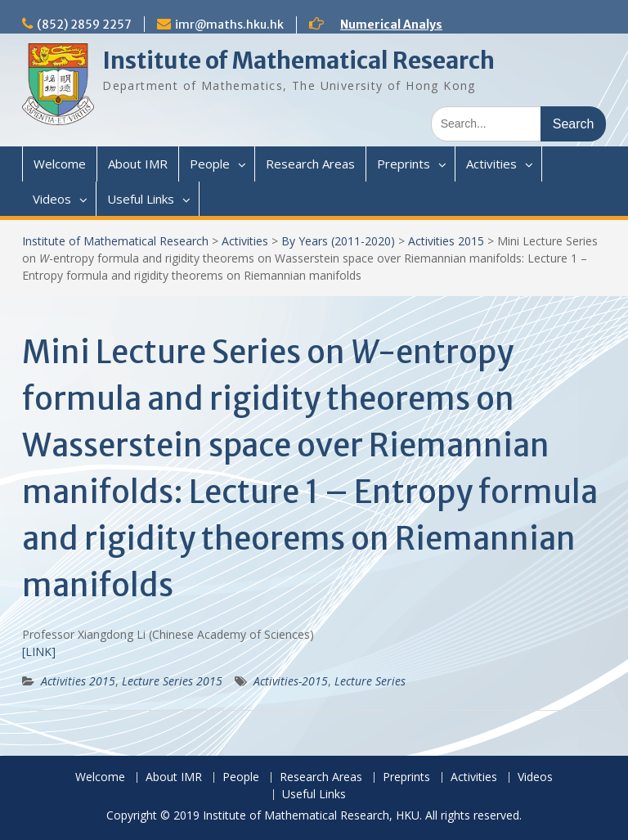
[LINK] (39, 651)
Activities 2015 (446, 241)
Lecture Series (370, 681)
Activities (491, 164)
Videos (52, 199)
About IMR (138, 164)
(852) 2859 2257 (84, 25)
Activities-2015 (291, 681)
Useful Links (141, 199)
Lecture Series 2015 (172, 681)
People (210, 164)
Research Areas (310, 164)
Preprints (404, 164)
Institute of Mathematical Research (298, 61)
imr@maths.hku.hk (229, 25)
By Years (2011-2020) (338, 241)
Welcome (60, 164)
